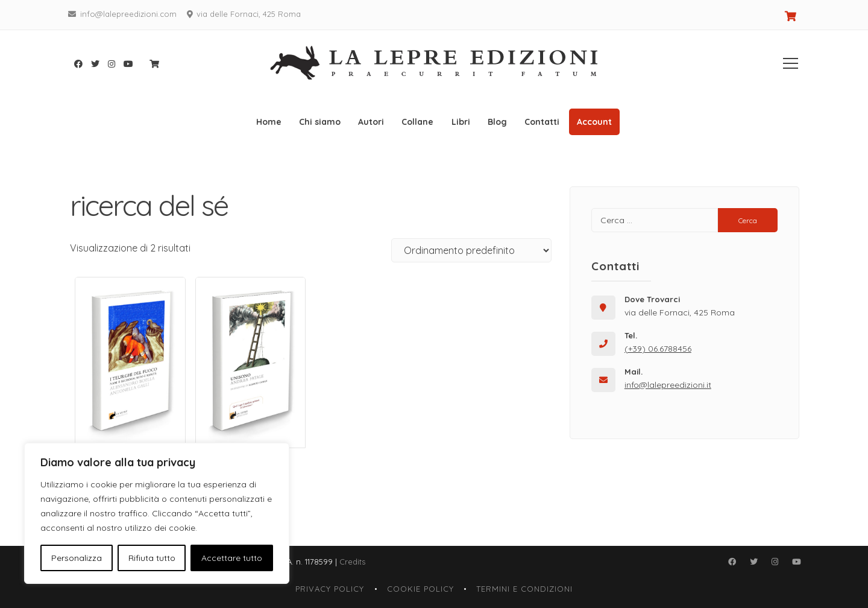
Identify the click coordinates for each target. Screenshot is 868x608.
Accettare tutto (232, 558)
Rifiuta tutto (152, 558)
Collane (417, 122)
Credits (352, 562)
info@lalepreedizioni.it (668, 385)
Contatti (542, 122)
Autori (371, 122)
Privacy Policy (330, 589)
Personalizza (77, 558)
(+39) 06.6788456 (658, 349)
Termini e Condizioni (524, 589)
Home (269, 122)
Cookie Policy (420, 589)
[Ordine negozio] (471, 250)
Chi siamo (320, 122)
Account (594, 122)
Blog (497, 122)
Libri (461, 122)
